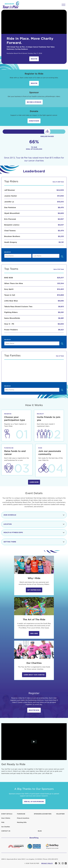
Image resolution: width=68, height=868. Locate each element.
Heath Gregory (11, 242)
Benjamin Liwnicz (12, 225)
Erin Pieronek (10, 219)
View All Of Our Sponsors (34, 802)
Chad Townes (10, 231)
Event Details (7, 814)
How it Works (6, 818)
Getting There (34, 542)
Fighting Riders (11, 312)
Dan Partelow (10, 207)
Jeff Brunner (10, 190)
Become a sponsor (34, 102)
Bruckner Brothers (12, 236)
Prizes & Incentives (23, 818)
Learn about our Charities (34, 675)
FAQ (3, 822)
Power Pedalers (11, 330)
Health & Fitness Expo (34, 533)
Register (34, 59)
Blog (40, 831)
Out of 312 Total (59, 269)
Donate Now (34, 121)
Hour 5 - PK (9, 324)
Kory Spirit (9, 289)
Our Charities (6, 827)
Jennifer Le (9, 202)
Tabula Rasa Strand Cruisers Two (18, 307)
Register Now (34, 710)
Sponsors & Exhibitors (43, 814)
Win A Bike (34, 633)
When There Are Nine (14, 283)
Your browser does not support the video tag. (34, 22)
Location (34, 524)
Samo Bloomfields (12, 318)
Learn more (34, 482)
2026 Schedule (34, 515)
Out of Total (60, 356)
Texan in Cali (10, 295)
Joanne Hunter (11, 196)
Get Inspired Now (34, 590)
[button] (63, 5)
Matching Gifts (22, 822)
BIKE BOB (9, 278)
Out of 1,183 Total (58, 182)
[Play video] (34, 742)
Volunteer (60, 814)
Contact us (6, 831)
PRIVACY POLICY (47, 863)
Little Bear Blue (11, 301)
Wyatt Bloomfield (12, 213)
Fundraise (21, 814)
